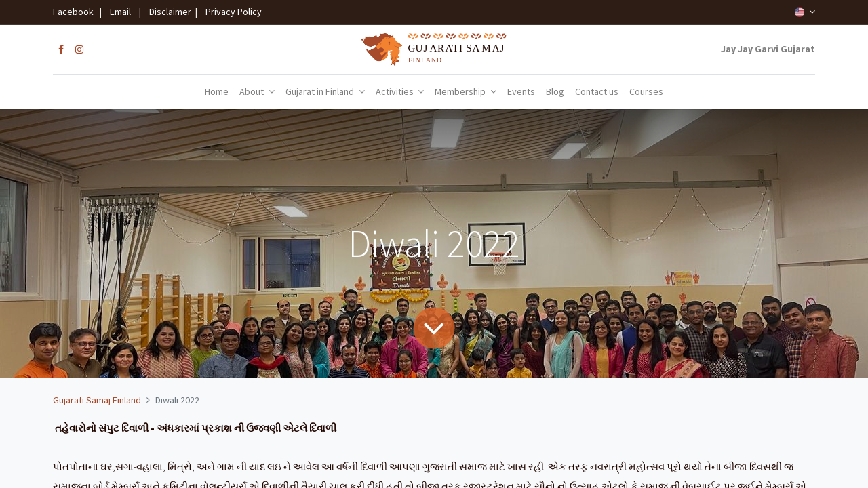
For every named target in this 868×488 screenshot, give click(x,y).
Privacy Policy (231, 12)
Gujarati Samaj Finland (97, 400)
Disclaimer (168, 12)
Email (120, 12)
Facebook (75, 12)
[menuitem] (217, 92)
